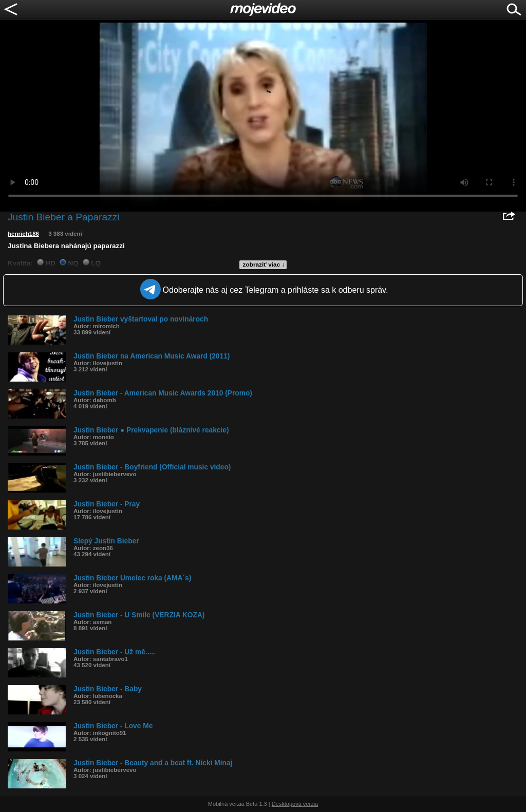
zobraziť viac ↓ (264, 265)
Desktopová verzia (295, 804)
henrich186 (23, 234)
